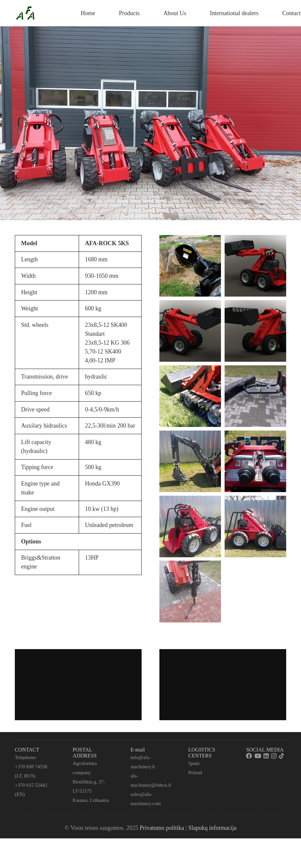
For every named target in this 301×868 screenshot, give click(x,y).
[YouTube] (258, 756)
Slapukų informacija (212, 828)
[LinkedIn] (266, 756)
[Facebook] (249, 756)
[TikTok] (282, 756)
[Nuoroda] (26, 13)
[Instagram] (274, 756)
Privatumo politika (162, 828)
